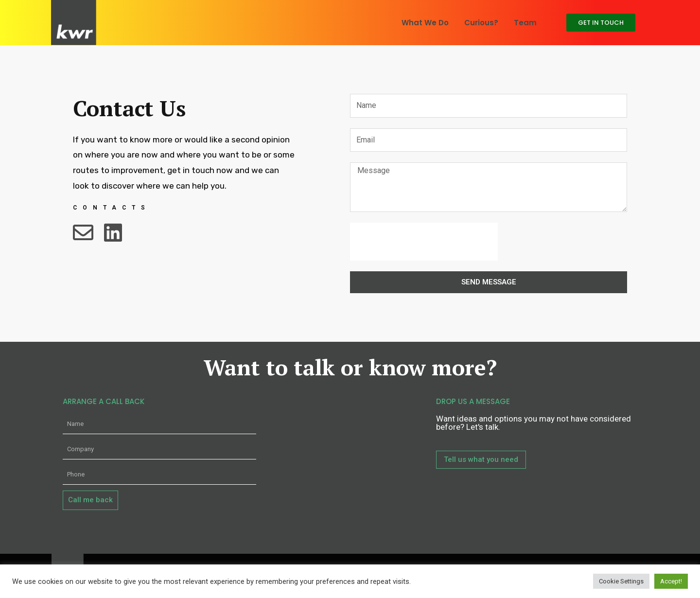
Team (525, 23)
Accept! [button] (671, 581)
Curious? (481, 23)
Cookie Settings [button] (621, 581)
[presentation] (424, 242)
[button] (601, 23)
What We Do (425, 23)
